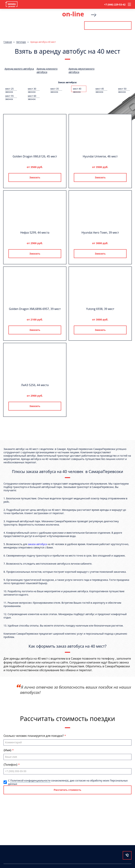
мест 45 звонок (100, 89)
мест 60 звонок (32, 96)
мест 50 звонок (122, 89)
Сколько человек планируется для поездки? (34, 736)
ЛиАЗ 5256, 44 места (35, 385)
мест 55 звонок (9, 96)
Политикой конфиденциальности (30, 780)
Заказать (35, 177)
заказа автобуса (37, 544)
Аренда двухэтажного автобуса (81, 70)
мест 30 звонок (32, 89)
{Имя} (8, 750)
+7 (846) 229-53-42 (115, 4)
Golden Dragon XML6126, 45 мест (35, 156)
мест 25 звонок (9, 89)
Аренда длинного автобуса (47, 70)
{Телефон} (11, 765)
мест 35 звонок (55, 89)
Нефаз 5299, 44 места (35, 233)
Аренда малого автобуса (19, 69)
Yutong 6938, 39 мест (100, 309)
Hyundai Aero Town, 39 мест (100, 233)
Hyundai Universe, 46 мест (100, 156)
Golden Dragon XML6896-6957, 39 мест (35, 309)
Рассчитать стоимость (108, 26)
